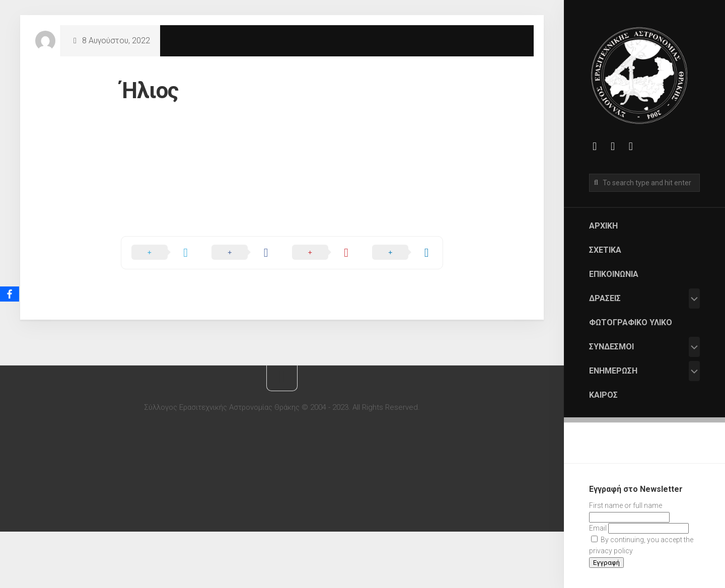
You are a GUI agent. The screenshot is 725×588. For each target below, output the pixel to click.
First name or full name (626, 505)
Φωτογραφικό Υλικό (631, 322)
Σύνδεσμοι (611, 347)
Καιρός (603, 395)
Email (598, 528)
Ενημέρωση (613, 371)
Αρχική (603, 226)
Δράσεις (605, 298)
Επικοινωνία (614, 274)
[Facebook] (10, 294)
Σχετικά (605, 250)
